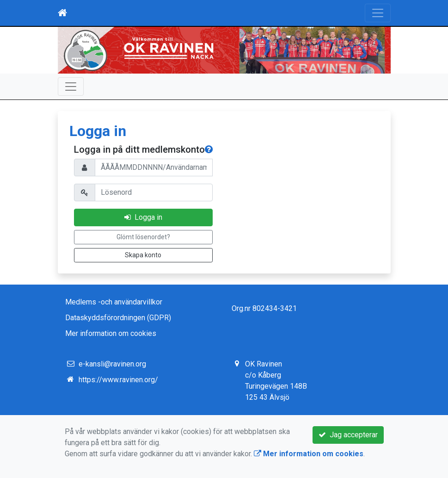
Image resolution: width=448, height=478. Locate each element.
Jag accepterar (348, 435)
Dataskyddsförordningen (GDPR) (118, 318)
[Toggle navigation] (378, 13)
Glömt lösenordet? (143, 237)
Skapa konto (143, 255)
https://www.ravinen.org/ (118, 380)
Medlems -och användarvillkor (114, 302)
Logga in (143, 217)
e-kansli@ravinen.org (112, 364)
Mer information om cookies (111, 333)
